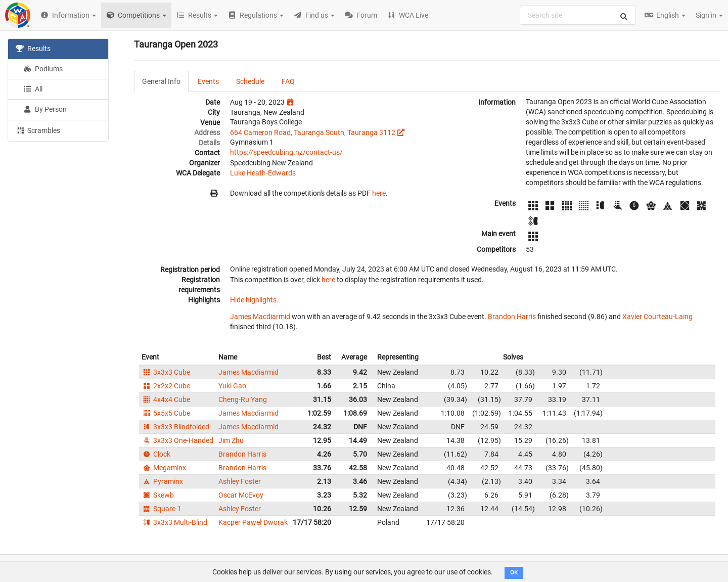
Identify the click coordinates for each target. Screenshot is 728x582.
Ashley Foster (240, 481)
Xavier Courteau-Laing (657, 317)
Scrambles (38, 130)
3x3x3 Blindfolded (175, 427)
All (33, 89)
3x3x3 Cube (166, 372)
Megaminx (164, 468)
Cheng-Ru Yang (243, 399)
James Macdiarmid (260, 317)
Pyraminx (162, 481)
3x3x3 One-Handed (177, 440)
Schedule (250, 81)
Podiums (43, 69)
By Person (45, 109)
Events (208, 81)
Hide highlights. (254, 300)
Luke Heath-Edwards (263, 173)
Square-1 (162, 509)
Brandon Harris (512, 317)
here (379, 193)
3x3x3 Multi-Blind (174, 522)
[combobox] (578, 15)
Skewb (158, 495)
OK (514, 573)
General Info (161, 81)
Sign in (709, 15)
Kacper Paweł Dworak (253, 522)
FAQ (288, 81)
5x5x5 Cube (166, 413)
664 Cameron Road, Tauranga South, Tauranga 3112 (313, 132)
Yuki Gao (232, 386)
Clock (156, 454)
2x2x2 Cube (166, 386)
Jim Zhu (231, 440)
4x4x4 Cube (166, 399)
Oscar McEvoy (241, 495)
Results (33, 49)
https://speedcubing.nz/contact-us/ (286, 152)
